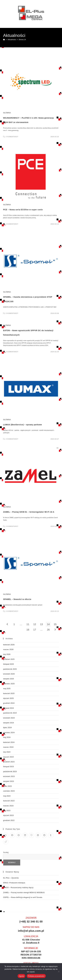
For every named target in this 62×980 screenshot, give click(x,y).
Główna (7, 113)
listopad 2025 (8, 664)
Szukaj (6, 852)
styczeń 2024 (8, 757)
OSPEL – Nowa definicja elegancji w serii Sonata (23, 897)
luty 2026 (7, 654)
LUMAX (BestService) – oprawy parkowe (22, 425)
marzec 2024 (8, 747)
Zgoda (21, 976)
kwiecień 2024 (9, 742)
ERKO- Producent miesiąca (14, 883)
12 (35, 624)
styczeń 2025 (8, 698)
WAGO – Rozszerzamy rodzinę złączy (18, 888)
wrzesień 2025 (9, 674)
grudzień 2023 (9, 762)
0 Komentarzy (12, 137)
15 (55, 624)
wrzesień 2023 (9, 776)
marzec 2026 (8, 649)
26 (48, 630)
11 (28, 624)
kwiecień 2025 (9, 693)
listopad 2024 (8, 708)
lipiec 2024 (7, 728)
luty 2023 (7, 811)
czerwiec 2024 (9, 732)
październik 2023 (10, 772)
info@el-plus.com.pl (31, 931)
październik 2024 (10, 713)
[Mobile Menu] (58, 26)
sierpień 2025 (9, 679)
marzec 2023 (8, 806)
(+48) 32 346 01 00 (31, 922)
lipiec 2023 (7, 786)
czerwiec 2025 (9, 684)
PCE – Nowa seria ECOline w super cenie (23, 210)
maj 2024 (7, 737)
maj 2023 (7, 796)
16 (28, 630)
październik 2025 (10, 669)
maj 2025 (7, 688)
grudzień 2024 (9, 703)
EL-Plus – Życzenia (11, 878)
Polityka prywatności (36, 976)
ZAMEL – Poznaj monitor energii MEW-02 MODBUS (24, 892)
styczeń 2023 (8, 815)
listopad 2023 (8, 767)
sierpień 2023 (9, 781)
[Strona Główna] (4, 40)
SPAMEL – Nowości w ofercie (17, 599)
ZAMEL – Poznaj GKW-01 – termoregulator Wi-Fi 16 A (29, 512)
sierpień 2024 (9, 723)
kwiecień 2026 (9, 645)
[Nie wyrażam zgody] (59, 972)
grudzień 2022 (9, 820)
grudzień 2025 (9, 659)
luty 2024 (7, 752)
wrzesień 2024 (9, 718)
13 (42, 624)
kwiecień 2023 (9, 801)
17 (35, 630)
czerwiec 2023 (9, 791)
